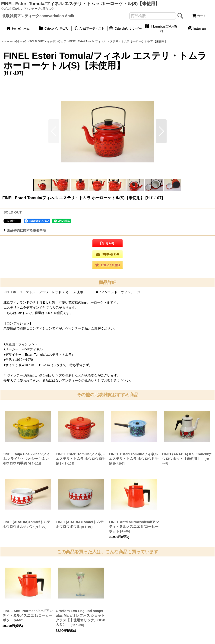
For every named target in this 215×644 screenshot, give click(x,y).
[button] (161, 131)
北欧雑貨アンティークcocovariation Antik (38, 16)
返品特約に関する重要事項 (25, 230)
